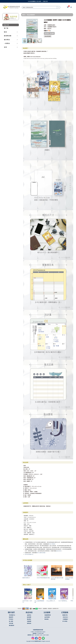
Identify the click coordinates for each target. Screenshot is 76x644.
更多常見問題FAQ (29, 554)
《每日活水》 (65, 617)
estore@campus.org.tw (40, 632)
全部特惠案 (47, 617)
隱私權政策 (12, 625)
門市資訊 (11, 619)
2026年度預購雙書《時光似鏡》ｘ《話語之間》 (38, 1)
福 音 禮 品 (7, 40)
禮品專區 (29, 619)
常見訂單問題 (52, 544)
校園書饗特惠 (48, 615)
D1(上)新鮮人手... (51, 601)
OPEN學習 (65, 621)
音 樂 (5, 47)
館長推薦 (29, 617)
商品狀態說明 (48, 36)
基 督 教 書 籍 (8, 36)
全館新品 (29, 615)
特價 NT (46, 31)
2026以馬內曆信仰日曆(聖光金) (57, 578)
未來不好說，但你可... (27, 601)
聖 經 (5, 32)
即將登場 (29, 623)
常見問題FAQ (12, 615)
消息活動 (11, 623)
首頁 (24, 15)
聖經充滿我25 (26, 578)
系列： (46, 27)
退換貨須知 (59, 551)
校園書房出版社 (51, 25)
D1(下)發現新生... (63, 601)
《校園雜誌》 (65, 619)
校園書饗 (29, 621)
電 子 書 (6, 28)
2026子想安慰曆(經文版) (43, 578)
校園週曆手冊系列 (52, 27)
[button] (41, 20)
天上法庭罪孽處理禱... (39, 601)
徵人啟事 (11, 621)
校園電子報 (65, 615)
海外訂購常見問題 (41, 553)
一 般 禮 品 (7, 43)
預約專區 (47, 619)
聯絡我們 (11, 617)
